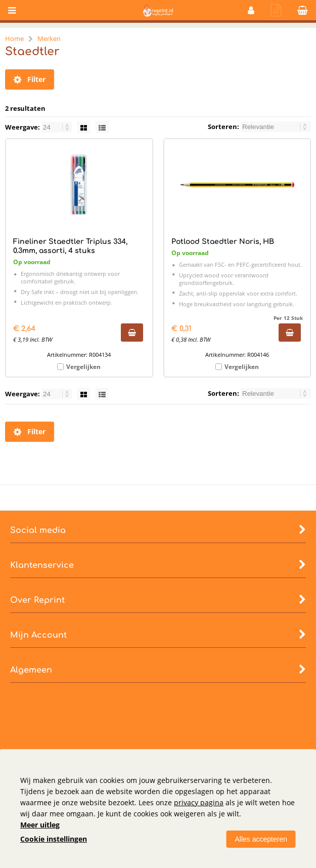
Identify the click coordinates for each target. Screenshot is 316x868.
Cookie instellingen (54, 839)
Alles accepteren (261, 839)
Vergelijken (83, 367)
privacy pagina (199, 802)
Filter (30, 79)
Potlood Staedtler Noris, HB (223, 242)
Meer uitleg (40, 825)
